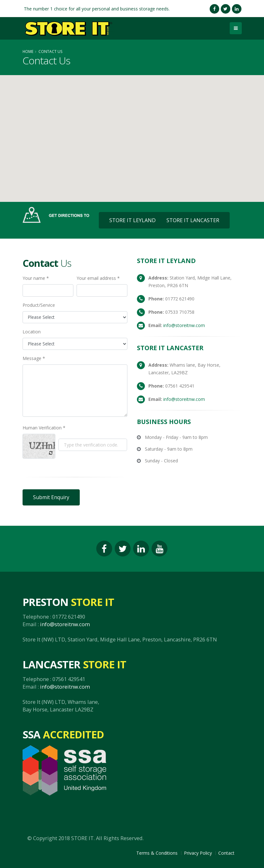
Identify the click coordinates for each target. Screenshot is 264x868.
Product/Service (39, 305)
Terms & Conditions (157, 853)
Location (32, 332)
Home (28, 51)
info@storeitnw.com (184, 325)
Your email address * (98, 278)
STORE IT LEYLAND (132, 220)
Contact (226, 853)
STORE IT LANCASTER (193, 220)
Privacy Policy (198, 853)
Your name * (36, 278)
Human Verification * (44, 428)
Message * (34, 358)
